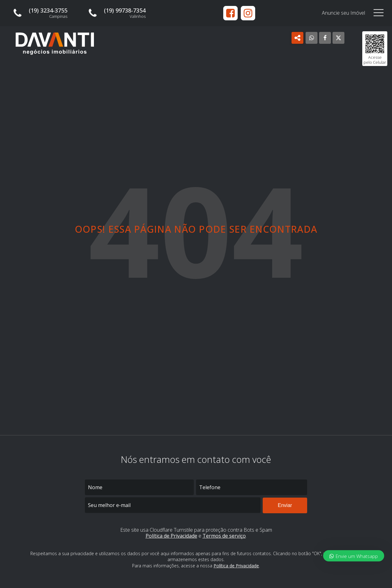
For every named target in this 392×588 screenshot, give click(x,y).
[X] (338, 38)
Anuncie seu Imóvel (343, 13)
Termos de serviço (224, 536)
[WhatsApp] (312, 38)
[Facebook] (325, 38)
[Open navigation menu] (379, 13)
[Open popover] (297, 38)
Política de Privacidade (171, 536)
